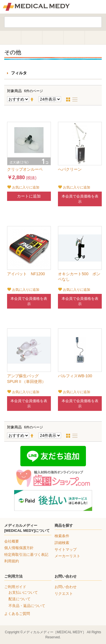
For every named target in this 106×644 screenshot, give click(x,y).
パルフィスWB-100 (75, 376)
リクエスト (64, 594)
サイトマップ (66, 549)
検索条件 (62, 536)
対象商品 (14, 91)
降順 (34, 99)
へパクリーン (70, 169)
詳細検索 (62, 543)
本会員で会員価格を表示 (80, 199)
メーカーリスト (67, 556)
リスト (77, 99)
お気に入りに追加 (26, 187)
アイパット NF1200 (26, 274)
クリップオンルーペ (25, 169)
